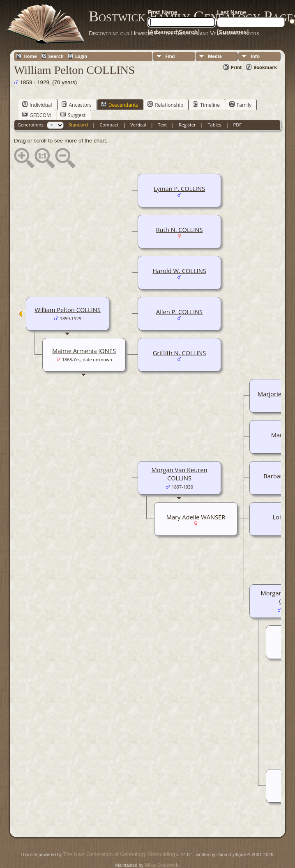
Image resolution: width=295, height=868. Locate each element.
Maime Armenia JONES (84, 351)
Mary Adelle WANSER (196, 517)
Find (170, 56)
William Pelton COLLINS (68, 310)
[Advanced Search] (174, 32)
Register (187, 125)
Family (240, 105)
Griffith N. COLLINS (180, 353)
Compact (109, 125)
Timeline (206, 105)
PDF (237, 125)
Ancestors (77, 105)
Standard (78, 125)
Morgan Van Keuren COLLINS (180, 474)
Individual (37, 105)
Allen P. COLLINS (179, 312)
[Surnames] (233, 32)
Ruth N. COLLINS (180, 230)
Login (81, 56)
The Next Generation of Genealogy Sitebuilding (119, 854)
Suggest (73, 115)
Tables (215, 125)
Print (236, 67)
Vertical (138, 125)
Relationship (165, 105)
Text (162, 125)
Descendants (120, 105)
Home (30, 56)
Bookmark (265, 67)
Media (215, 56)
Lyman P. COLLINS (179, 188)
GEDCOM (37, 115)
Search (56, 56)
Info (255, 56)
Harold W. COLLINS (179, 271)
